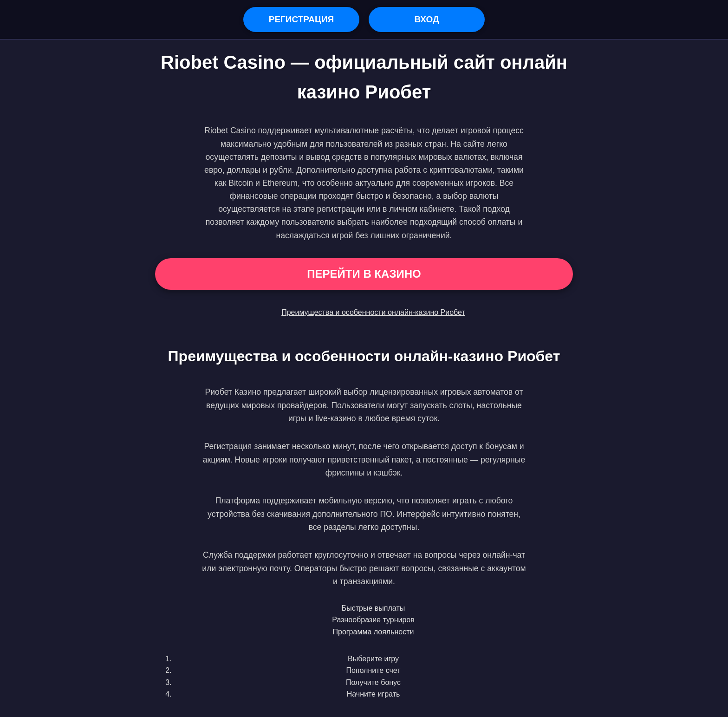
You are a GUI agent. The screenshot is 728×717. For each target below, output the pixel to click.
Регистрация (302, 19)
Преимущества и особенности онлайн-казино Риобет (373, 312)
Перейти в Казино (364, 274)
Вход (426, 19)
